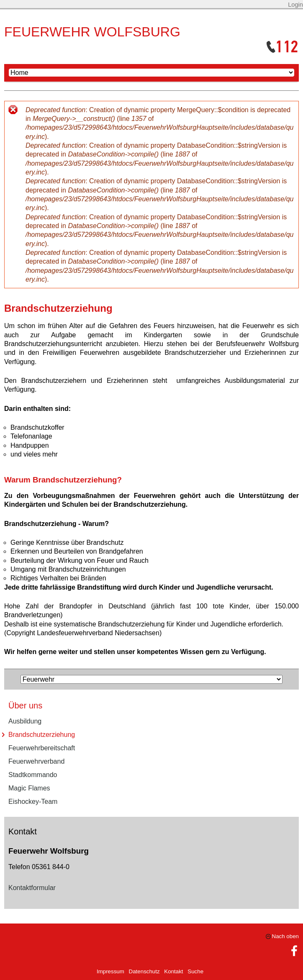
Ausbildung (25, 721)
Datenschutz (144, 971)
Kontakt (173, 971)
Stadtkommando (33, 775)
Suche (195, 971)
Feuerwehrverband (36, 761)
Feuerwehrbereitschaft (42, 748)
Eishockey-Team (33, 802)
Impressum (110, 971)
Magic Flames (29, 788)
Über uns (25, 705)
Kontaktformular (32, 888)
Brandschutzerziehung (42, 735)
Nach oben (285, 936)
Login (295, 5)
